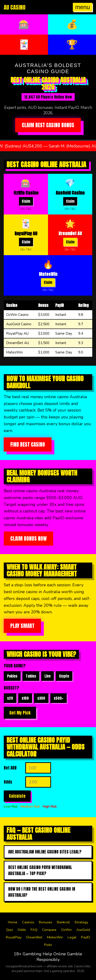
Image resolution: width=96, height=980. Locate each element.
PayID (86, 937)
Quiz (9, 930)
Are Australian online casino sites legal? (45, 852)
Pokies (12, 676)
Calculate (17, 796)
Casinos (28, 922)
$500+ (59, 698)
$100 (25, 698)
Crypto (64, 676)
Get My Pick (20, 713)
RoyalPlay (14, 937)
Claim (26, 201)
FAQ (34, 930)
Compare (49, 930)
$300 (41, 698)
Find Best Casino (28, 444)
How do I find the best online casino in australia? (42, 892)
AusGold (83, 930)
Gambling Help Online (44, 954)
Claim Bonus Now (28, 539)
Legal (72, 937)
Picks (48, 945)
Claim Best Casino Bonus (48, 125)
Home (13, 922)
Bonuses (46, 922)
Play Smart (22, 626)
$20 (10, 698)
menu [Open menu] (83, 7)
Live (48, 676)
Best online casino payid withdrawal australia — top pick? (40, 870)
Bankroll (63, 922)
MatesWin (55, 937)
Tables (31, 676)
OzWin (66, 930)
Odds (22, 930)
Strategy (81, 922)
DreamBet (34, 937)
